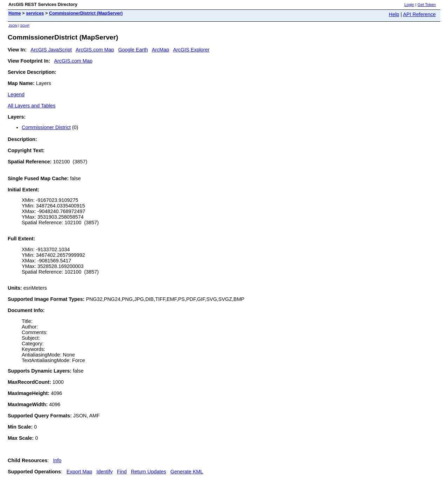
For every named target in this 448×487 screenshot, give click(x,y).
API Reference (419, 14)
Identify (105, 472)
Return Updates (149, 472)
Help (394, 14)
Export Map (79, 472)
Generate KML (187, 472)
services (35, 13)
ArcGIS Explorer (191, 50)
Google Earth (133, 50)
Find (122, 472)
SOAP (25, 25)
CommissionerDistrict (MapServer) (86, 13)
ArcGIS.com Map (95, 50)
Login (409, 5)
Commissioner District (46, 127)
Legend (16, 94)
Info (57, 460)
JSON (13, 25)
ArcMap (161, 50)
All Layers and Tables (32, 106)
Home (15, 13)
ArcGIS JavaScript (51, 50)
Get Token (427, 5)
